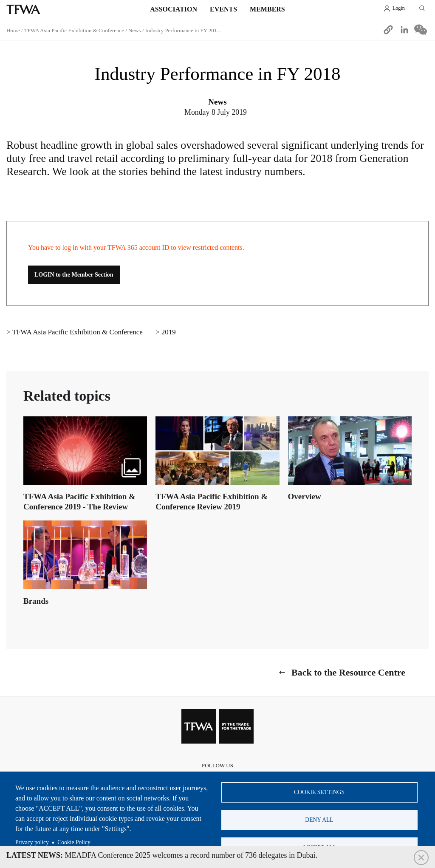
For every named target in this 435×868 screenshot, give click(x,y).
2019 (169, 332)
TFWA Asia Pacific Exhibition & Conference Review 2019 (212, 502)
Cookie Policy (74, 842)
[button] (388, 30)
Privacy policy (32, 842)
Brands (36, 601)
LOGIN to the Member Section (74, 275)
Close (421, 858)
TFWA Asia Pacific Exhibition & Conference (74, 30)
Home (13, 30)
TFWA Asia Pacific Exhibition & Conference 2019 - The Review (79, 502)
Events (223, 9)
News (135, 30)
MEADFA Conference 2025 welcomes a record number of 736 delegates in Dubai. (162, 855)
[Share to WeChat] (421, 30)
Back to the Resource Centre (348, 672)
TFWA (23, 9)
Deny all (319, 820)
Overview (305, 496)
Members (267, 9)
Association (174, 9)
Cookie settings (319, 792)
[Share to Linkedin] (404, 30)
